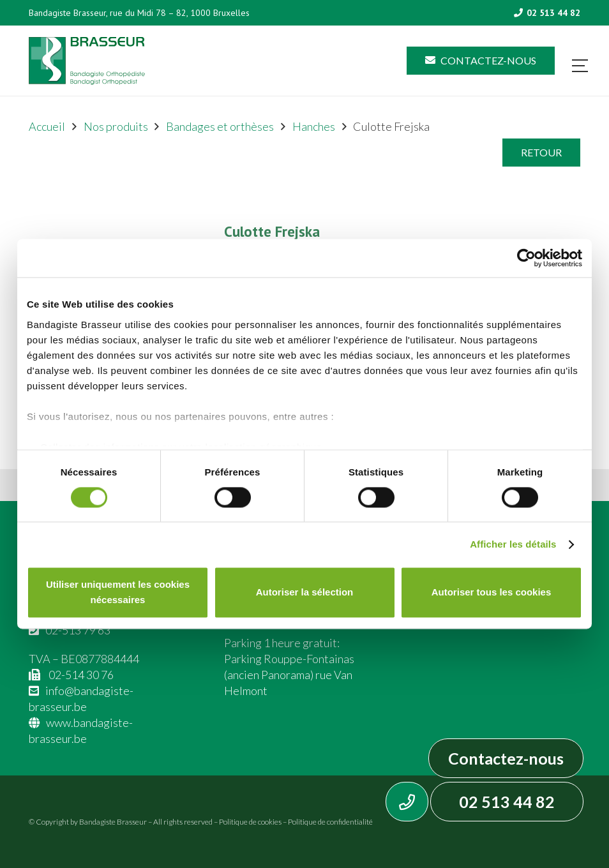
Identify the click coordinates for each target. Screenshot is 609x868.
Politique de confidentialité (330, 822)
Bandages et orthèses (220, 126)
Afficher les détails (513, 544)
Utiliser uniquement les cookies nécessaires (118, 593)
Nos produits (116, 126)
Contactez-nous (506, 758)
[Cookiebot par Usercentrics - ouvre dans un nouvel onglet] (526, 258)
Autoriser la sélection (305, 593)
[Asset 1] (87, 61)
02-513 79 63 (78, 630)
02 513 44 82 (507, 802)
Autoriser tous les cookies (492, 593)
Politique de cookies (250, 822)
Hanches (314, 126)
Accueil (47, 126)
